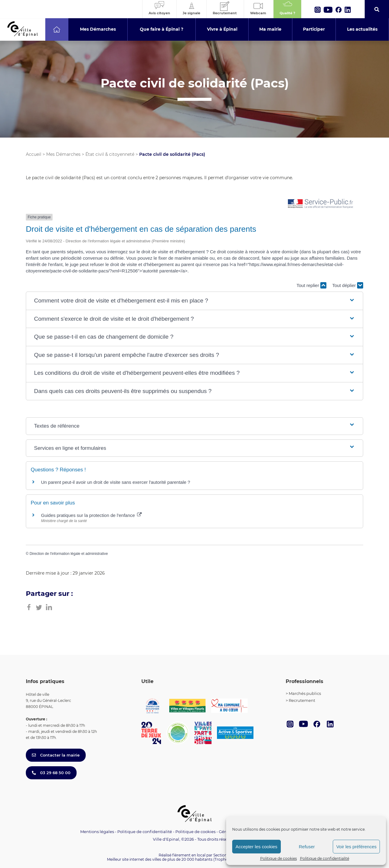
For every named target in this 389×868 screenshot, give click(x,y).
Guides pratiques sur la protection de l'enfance (91, 515)
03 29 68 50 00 (51, 773)
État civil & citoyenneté (110, 154)
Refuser (307, 847)
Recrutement (302, 700)
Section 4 (222, 855)
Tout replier (312, 285)
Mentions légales (97, 832)
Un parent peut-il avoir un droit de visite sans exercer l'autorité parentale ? (116, 482)
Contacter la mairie (56, 755)
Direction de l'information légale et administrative (69, 554)
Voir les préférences (356, 847)
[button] (194, 301)
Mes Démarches (63, 154)
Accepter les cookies (256, 847)
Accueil (34, 154)
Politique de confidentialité (325, 858)
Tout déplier (348, 285)
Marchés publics (305, 693)
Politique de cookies (279, 858)
